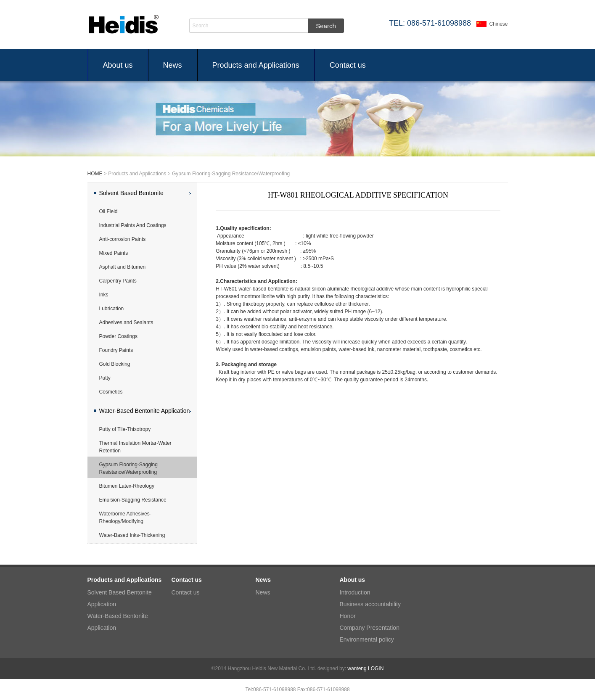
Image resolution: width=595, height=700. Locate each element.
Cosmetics (111, 392)
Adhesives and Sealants (126, 322)
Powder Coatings (118, 336)
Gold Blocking (115, 364)
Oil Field (108, 211)
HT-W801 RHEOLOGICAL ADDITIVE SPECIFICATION (358, 195)
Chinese (498, 24)
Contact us (348, 65)
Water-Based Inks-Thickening (132, 535)
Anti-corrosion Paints (123, 239)
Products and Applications (256, 65)
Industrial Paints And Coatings (133, 225)
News (173, 65)
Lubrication (112, 309)
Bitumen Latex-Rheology (127, 486)
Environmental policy (367, 639)
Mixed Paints (114, 253)
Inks (104, 295)
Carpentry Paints (118, 281)
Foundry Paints (116, 350)
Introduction (355, 592)
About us (118, 65)
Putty (105, 378)
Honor (348, 616)
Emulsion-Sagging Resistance (133, 500)
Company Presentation (370, 628)
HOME (95, 174)
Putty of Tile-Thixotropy (125, 429)
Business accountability (370, 604)
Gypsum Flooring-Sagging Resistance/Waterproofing (128, 468)
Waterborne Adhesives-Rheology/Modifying (125, 518)
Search (201, 26)
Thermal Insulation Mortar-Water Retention (135, 447)
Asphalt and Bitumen (123, 267)
